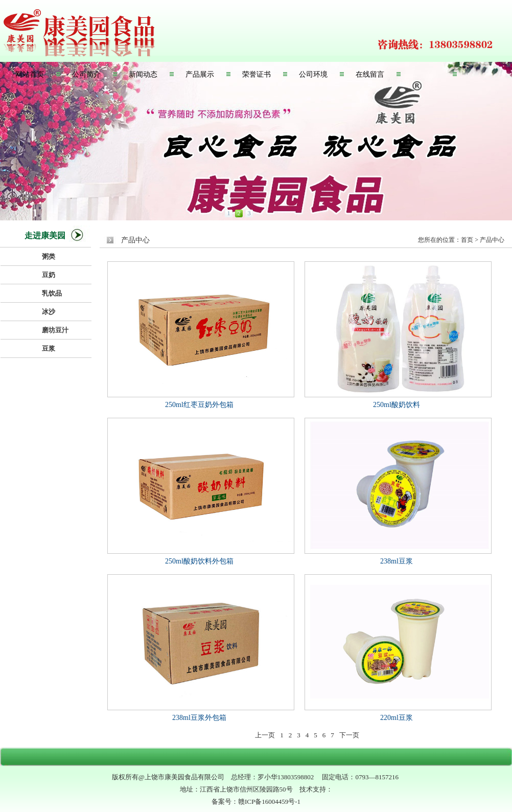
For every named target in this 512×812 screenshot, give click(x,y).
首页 (467, 240)
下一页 (349, 735)
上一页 (265, 735)
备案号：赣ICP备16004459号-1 (256, 802)
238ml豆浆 (397, 561)
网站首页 (30, 74)
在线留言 (370, 74)
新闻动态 (143, 74)
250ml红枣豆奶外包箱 (199, 405)
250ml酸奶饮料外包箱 (199, 561)
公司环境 (313, 74)
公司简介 (86, 74)
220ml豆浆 (397, 718)
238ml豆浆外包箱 (199, 718)
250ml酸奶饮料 (397, 405)
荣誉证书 (257, 74)
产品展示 (200, 74)
